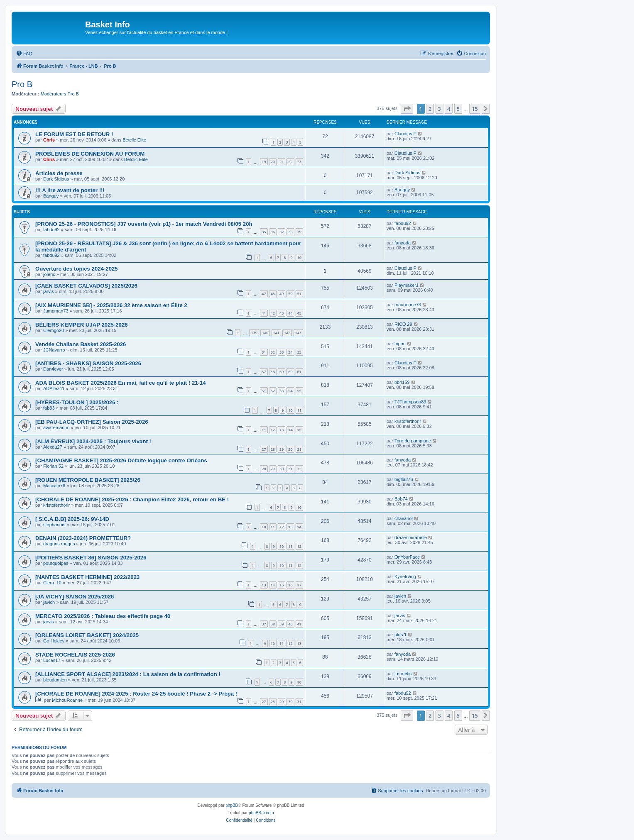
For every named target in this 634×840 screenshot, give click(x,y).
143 (298, 333)
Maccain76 (54, 486)
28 (273, 449)
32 (273, 352)
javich (49, 602)
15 (299, 430)
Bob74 (401, 499)
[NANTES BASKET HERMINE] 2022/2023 (87, 577)
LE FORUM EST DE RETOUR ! (74, 134)
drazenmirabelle (411, 537)
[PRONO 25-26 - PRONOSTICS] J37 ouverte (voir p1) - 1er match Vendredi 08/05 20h (144, 224)
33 (282, 352)
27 (264, 449)
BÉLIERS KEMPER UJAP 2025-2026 (82, 325)
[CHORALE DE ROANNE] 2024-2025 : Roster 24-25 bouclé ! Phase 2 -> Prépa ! (136, 694)
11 (299, 410)
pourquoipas (56, 563)
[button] (407, 109)
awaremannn (56, 427)
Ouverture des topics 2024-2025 (77, 269)
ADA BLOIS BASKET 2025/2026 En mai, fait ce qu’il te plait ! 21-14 (121, 383)
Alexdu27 (53, 447)
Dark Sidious (56, 179)
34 (290, 352)
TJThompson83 (410, 402)
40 (290, 624)
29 (282, 449)
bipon (400, 344)
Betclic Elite (134, 140)
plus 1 (400, 635)
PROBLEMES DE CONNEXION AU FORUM (90, 154)
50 (290, 294)
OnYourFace (407, 557)
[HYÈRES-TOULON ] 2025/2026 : (77, 402)
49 (282, 294)
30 (290, 449)
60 (290, 372)
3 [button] (439, 109)
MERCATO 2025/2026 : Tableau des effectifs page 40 (103, 616)
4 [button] (449, 109)
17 (299, 585)
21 (282, 162)
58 (273, 372)
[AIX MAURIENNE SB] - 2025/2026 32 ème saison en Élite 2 (111, 305)
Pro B (22, 84)
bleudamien (55, 680)
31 (264, 352)
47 (264, 294)
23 (299, 162)
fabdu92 (51, 230)
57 (264, 372)
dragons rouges (59, 544)
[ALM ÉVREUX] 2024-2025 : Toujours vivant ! (93, 441)
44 (290, 313)
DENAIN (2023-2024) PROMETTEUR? (83, 538)
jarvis (49, 291)
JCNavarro (54, 350)
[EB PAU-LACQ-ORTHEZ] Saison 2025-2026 (92, 422)
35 (264, 232)
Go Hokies (54, 641)
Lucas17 (52, 660)
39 (299, 232)
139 (254, 333)
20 (273, 162)
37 (282, 232)
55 (299, 391)
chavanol (404, 518)
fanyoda (403, 243)
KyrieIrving (405, 576)
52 (273, 391)
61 (299, 372)
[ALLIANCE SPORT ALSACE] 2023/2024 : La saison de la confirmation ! (128, 674)
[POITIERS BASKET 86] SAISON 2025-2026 (91, 558)
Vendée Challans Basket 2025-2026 (81, 344)
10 (299, 258)
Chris (49, 140)
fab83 (49, 408)
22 (290, 162)
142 (287, 333)
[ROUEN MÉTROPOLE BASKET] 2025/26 (88, 480)
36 (273, 232)
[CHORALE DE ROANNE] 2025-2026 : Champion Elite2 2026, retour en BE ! (132, 499)
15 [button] (475, 109)
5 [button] (458, 109)
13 (282, 430)
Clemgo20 (54, 330)
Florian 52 (53, 466)
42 (273, 313)
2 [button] (430, 109)
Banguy (51, 196)
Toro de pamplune (413, 441)
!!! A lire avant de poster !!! (70, 190)
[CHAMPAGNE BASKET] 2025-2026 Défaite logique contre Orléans (121, 460)
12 (273, 430)
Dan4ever (53, 369)
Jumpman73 (56, 311)
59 (282, 372)
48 (273, 294)
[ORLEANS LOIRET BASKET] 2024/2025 (87, 635)
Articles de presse (59, 173)
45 (299, 313)
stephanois (54, 525)
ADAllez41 (54, 388)
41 (264, 313)
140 (265, 333)
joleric (49, 274)
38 (290, 232)
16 (290, 585)
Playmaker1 (406, 285)
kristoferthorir (408, 421)
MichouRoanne (67, 700)
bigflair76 (404, 479)
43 (282, 313)
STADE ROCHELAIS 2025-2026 (75, 655)
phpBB (232, 805)
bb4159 (402, 382)
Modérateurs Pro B (60, 94)
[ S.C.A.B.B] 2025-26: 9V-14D (72, 519)
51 (299, 294)
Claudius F (405, 134)
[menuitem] (24, 54)
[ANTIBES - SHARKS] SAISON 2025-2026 (88, 363)
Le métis (403, 674)
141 (276, 333)
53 (282, 391)
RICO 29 (403, 324)
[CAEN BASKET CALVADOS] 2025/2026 (86, 286)
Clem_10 (52, 583)
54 (290, 391)
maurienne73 (408, 305)
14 (290, 430)
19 (264, 162)
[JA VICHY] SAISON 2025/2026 (75, 597)
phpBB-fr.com (261, 813)
